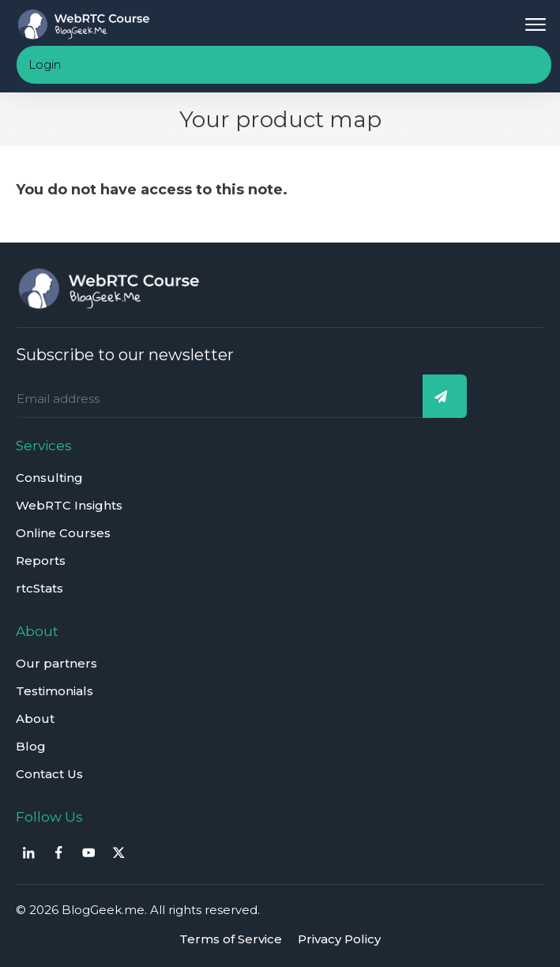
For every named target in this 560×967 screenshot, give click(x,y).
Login (45, 64)
